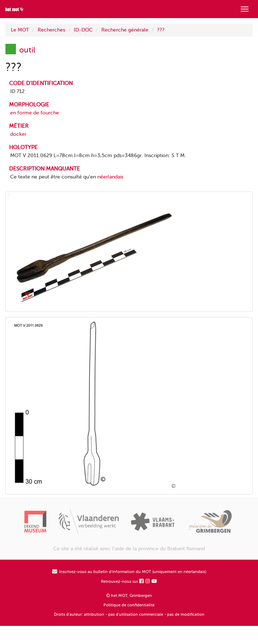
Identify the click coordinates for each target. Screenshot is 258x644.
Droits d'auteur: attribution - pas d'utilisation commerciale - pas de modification (129, 614)
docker (18, 134)
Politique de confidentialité (129, 605)
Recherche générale (125, 30)
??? (161, 30)
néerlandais (110, 177)
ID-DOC (83, 30)
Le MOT (20, 30)
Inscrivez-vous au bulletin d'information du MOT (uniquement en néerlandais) (129, 572)
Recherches (51, 30)
